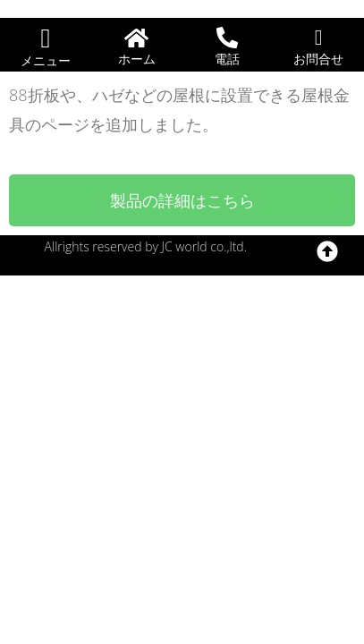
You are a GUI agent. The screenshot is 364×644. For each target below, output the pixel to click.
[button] (46, 38)
